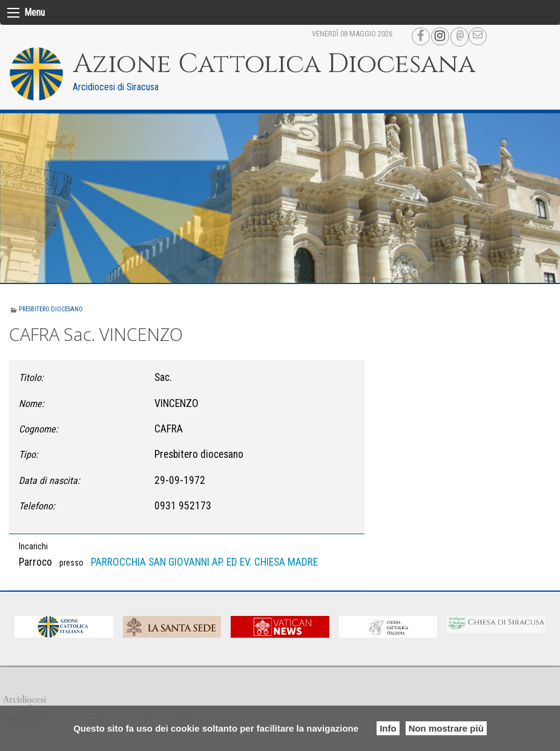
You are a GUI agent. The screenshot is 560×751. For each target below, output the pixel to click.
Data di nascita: (49, 481)
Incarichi (33, 546)
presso (71, 563)
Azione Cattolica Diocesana (274, 64)
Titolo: (31, 378)
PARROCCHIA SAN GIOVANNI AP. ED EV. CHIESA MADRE (204, 562)
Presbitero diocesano (51, 309)
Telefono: (37, 506)
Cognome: (38, 429)
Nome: (31, 404)
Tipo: (28, 455)
